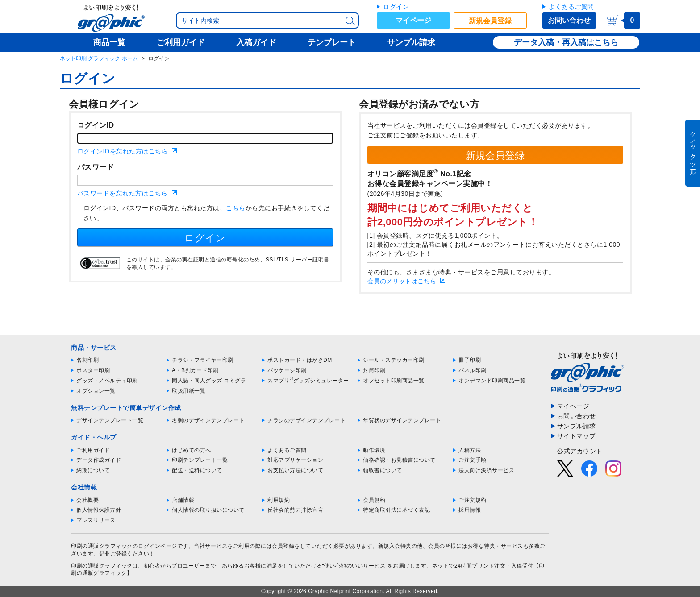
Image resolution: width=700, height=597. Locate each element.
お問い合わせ (569, 20)
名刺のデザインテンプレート (208, 420)
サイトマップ (577, 436)
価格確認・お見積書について (399, 460)
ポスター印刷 (93, 370)
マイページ (413, 20)
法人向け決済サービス (486, 470)
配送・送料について (197, 470)
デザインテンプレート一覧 (110, 420)
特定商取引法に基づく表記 (396, 510)
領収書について (383, 470)
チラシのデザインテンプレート (306, 420)
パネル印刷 (473, 370)
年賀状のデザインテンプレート (402, 420)
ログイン (396, 7)
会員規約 (374, 500)
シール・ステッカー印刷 (394, 360)
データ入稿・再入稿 (550, 42)
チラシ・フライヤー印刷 (203, 360)
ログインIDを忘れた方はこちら (123, 151)
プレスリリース (96, 520)
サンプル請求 (577, 426)
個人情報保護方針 (99, 510)
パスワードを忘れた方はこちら (123, 193)
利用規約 (279, 500)
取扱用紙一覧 (189, 391)
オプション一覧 (96, 391)
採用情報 (470, 510)
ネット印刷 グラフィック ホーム (99, 58)
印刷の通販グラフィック (102, 566)
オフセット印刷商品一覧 (394, 381)
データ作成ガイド (99, 460)
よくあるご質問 (571, 7)
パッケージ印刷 (287, 370)
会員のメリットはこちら (402, 281)
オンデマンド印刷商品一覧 (492, 381)
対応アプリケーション (295, 460)
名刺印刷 (87, 360)
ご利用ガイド (93, 450)
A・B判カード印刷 (195, 370)
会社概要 (87, 500)
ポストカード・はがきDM (300, 360)
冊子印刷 (470, 360)
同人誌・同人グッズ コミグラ (209, 381)
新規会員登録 (490, 21)
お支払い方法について (295, 470)
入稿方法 (470, 450)
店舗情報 (183, 500)
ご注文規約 (473, 500)
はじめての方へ (192, 450)
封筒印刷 (374, 370)
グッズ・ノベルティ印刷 (107, 381)
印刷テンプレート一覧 (200, 460)
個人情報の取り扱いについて (208, 510)
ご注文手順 (473, 460)
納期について (93, 470)
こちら (236, 208)
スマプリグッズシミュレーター (308, 381)
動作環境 (374, 450)
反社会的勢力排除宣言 (295, 510)
